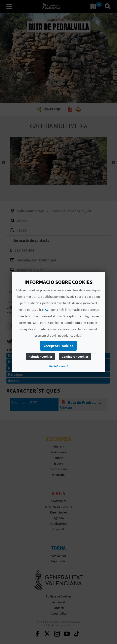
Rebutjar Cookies (41, 356)
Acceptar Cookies (59, 346)
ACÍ (47, 310)
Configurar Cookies (75, 356)
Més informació (58, 366)
